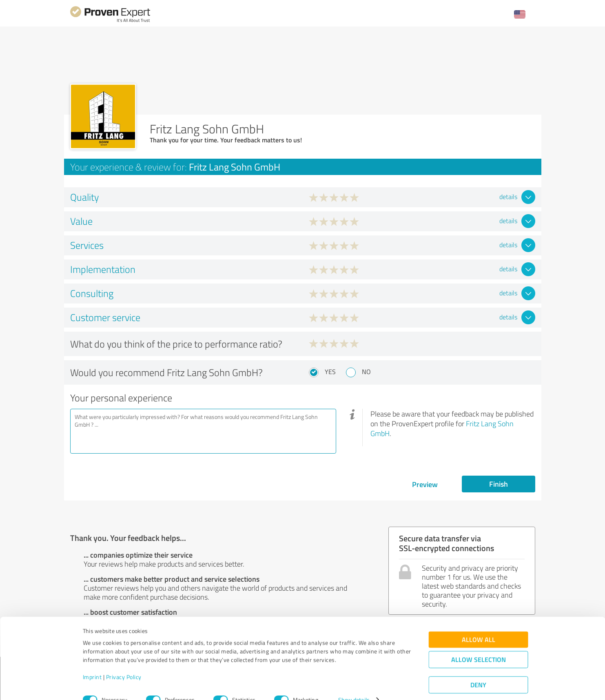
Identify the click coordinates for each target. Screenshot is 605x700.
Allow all (479, 624)
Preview (425, 484)
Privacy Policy (124, 662)
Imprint (92, 662)
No (366, 372)
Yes (330, 372)
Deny (478, 670)
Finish (499, 484)
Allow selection (479, 644)
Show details (354, 685)
